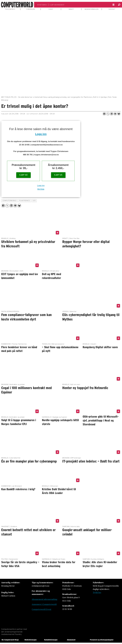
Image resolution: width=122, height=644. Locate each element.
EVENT (51, 9)
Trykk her (97, 592)
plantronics (25, 201)
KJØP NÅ (23, 175)
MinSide (41, 189)
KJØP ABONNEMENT (57, 5)
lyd (34, 201)
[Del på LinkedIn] (112, 114)
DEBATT (71, 9)
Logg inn (41, 134)
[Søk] (119, 5)
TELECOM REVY (10, 9)
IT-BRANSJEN (31, 9)
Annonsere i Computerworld (44, 604)
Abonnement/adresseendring (44, 599)
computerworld (9, 201)
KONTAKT (112, 9)
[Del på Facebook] (104, 114)
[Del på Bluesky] (119, 114)
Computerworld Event (42, 609)
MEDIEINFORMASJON (92, 9)
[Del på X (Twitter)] (108, 114)
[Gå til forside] (17, 5)
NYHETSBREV (42, 5)
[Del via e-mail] (115, 114)
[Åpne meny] (113, 5)
